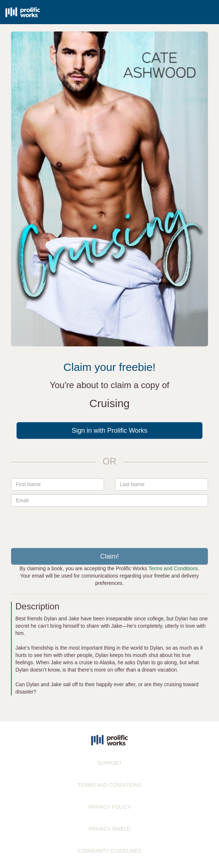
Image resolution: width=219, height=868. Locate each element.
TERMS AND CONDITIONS (109, 785)
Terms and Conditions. (174, 568)
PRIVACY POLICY (109, 807)
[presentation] (109, 525)
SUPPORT (109, 763)
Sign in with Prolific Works (110, 431)
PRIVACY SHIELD (110, 829)
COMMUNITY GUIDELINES (110, 851)
